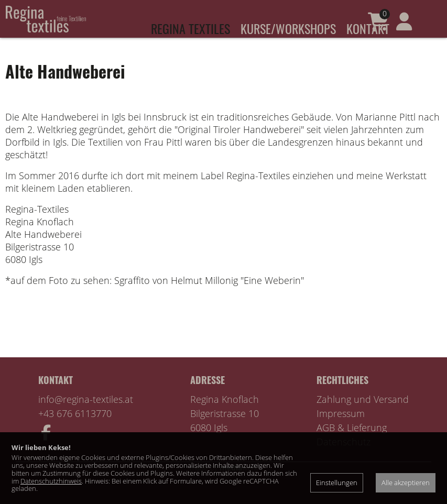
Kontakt (368, 28)
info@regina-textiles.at (86, 414)
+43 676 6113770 (75, 428)
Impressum (341, 428)
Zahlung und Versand (363, 414)
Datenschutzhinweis (51, 481)
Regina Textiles (190, 28)
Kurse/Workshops (288, 28)
